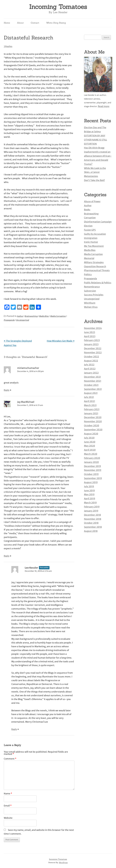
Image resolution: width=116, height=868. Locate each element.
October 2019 (91, 474)
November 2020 (93, 421)
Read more (104, 106)
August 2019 (91, 482)
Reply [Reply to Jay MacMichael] (7, 556)
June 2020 (90, 442)
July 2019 (89, 486)
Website (8, 818)
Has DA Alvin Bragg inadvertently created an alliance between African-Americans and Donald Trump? (98, 156)
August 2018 (91, 531)
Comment (10, 759)
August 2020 (91, 434)
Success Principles (94, 295)
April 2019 (90, 499)
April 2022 (90, 369)
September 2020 (93, 430)
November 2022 (93, 353)
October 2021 (91, 385)
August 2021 (91, 393)
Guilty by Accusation (95, 234)
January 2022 (91, 373)
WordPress (63, 863)
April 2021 (90, 401)
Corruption (90, 218)
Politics (88, 274)
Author (20, 316)
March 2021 (90, 405)
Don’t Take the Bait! (94, 180)
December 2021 (92, 377)
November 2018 (93, 519)
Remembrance (92, 287)
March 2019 (90, 503)
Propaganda (9, 320)
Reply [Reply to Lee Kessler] (14, 729)
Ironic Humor (91, 242)
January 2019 (91, 511)
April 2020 (90, 450)
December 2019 (93, 466)
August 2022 (91, 361)
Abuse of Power (92, 201)
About (20, 23)
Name (8, 794)
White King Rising (56, 23)
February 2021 (92, 409)
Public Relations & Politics (98, 283)
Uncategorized (23, 320)
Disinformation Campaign (98, 222)
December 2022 (93, 348)
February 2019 (92, 507)
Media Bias (44, 316)
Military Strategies (94, 262)
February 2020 (92, 458)
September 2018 (93, 527)
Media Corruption (58, 316)
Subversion (90, 291)
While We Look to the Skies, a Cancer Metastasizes (95, 172)
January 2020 (91, 462)
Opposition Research (95, 266)
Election (88, 226)
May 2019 (89, 494)
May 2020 (90, 446)
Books (87, 210)
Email (8, 806)
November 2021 (93, 381)
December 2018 (92, 515)
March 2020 (91, 454)
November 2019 (93, 470)
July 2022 (89, 365)
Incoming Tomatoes (58, 7)
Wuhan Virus (91, 307)
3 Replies (8, 46)
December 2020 (93, 417)
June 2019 (89, 491)
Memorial (89, 258)
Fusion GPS (90, 230)
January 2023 (91, 344)
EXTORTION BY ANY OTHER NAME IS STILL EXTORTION (96, 140)
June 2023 (90, 332)
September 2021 (93, 389)
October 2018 (91, 523)
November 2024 (93, 328)
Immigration (91, 238)
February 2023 (92, 340)
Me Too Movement (94, 246)
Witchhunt (90, 303)
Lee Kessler (31, 568)
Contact (35, 23)
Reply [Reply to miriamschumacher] (7, 390)
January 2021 (91, 413)
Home (7, 23)
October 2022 (91, 357)
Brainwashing (31, 316)
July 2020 (89, 438)
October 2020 (92, 426)
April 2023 (90, 336)
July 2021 (89, 397)
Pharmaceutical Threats (97, 270)
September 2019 (93, 478)
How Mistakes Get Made (61, 341)
